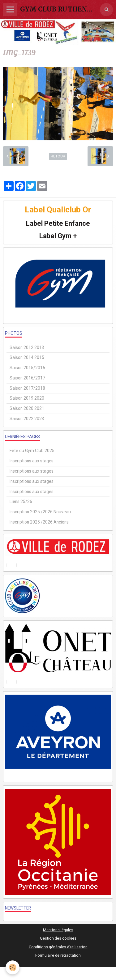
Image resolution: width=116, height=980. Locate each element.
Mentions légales (58, 930)
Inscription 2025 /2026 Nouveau (40, 512)
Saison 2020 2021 (27, 408)
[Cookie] (13, 967)
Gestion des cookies (58, 938)
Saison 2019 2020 (27, 398)
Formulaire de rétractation (58, 955)
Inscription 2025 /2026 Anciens (39, 522)
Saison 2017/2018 (27, 388)
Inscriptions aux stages (32, 461)
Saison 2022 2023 (27, 419)
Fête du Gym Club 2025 (32, 451)
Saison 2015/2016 (27, 368)
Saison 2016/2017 (27, 378)
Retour (58, 156)
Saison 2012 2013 (27, 347)
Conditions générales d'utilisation (58, 947)
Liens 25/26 (21, 501)
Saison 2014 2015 (27, 357)
